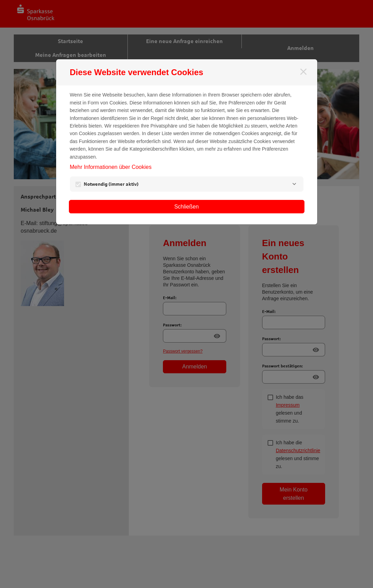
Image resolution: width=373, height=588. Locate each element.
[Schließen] (303, 72)
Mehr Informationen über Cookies (111, 167)
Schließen (186, 207)
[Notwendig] (294, 184)
